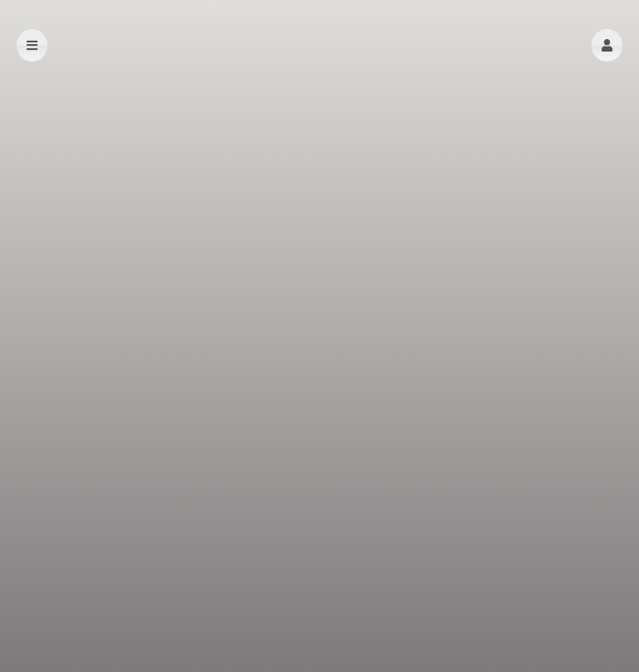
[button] (607, 45)
